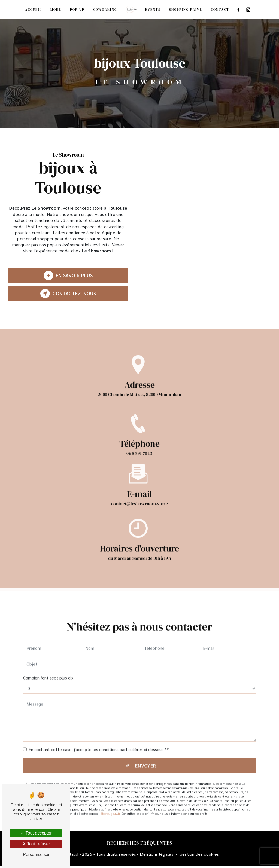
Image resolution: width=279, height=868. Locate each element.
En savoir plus (68, 276)
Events (153, 10)
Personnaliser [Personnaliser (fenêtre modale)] (36, 855)
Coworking (105, 10)
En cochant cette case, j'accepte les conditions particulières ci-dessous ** (99, 745)
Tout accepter (36, 833)
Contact (220, 10)
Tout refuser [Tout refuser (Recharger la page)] (36, 844)
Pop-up (77, 10)
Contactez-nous (68, 294)
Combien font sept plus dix (48, 674)
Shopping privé (186, 10)
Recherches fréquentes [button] (140, 845)
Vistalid (71, 856)
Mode (56, 10)
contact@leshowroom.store (139, 500)
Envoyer (146, 761)
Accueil (33, 10)
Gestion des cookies (199, 856)
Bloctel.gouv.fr (110, 810)
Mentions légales (157, 856)
